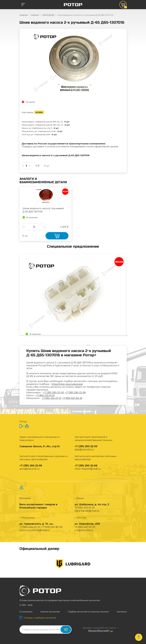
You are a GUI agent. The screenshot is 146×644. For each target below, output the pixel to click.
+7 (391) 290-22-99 (75, 392)
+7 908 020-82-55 (72, 398)
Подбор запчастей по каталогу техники (88, 612)
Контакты (122, 612)
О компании (26, 612)
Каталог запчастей (50, 612)
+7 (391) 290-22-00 (54, 392)
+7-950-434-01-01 (51, 398)
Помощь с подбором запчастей (38, 618)
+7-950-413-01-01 (45, 395)
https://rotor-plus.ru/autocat (67, 384)
